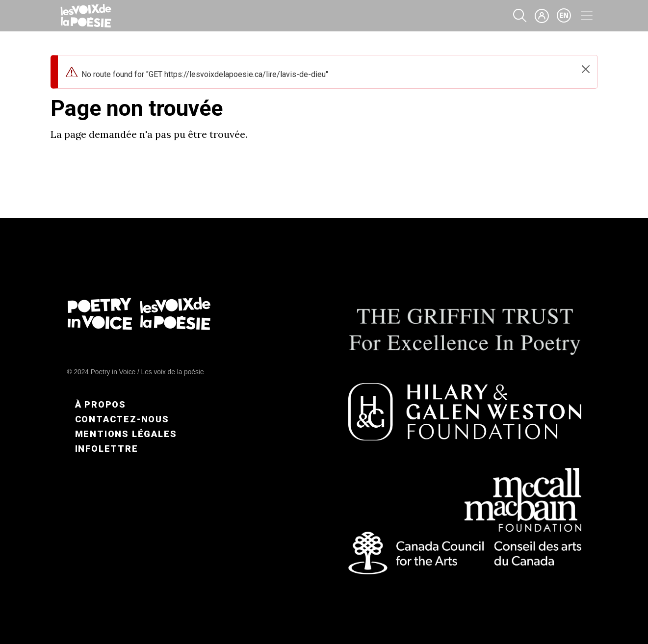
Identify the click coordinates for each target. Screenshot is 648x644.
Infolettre (107, 449)
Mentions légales (126, 434)
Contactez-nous (122, 419)
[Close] (586, 69)
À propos (101, 404)
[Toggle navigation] (587, 16)
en (564, 16)
